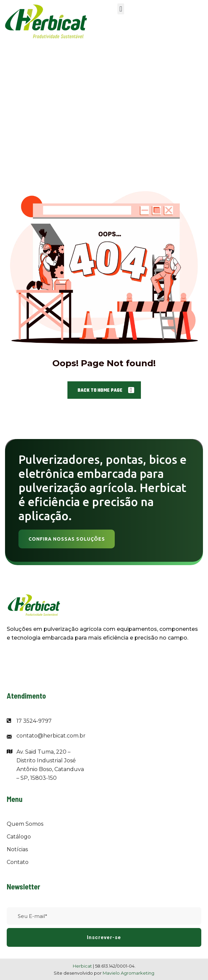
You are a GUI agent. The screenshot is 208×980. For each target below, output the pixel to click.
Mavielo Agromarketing (128, 973)
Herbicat (83, 966)
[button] (121, 9)
